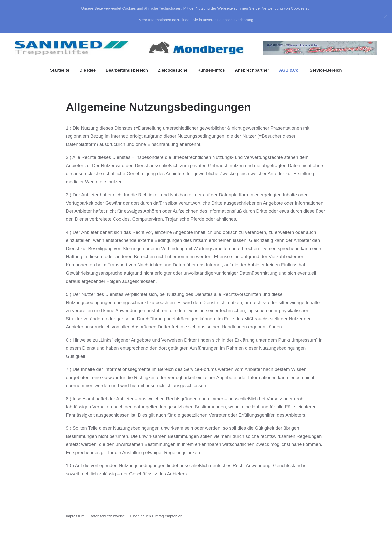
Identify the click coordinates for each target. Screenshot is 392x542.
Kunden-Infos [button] (211, 70)
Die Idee (88, 70)
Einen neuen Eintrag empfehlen (156, 516)
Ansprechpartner (252, 70)
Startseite (60, 70)
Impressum (75, 516)
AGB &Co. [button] (289, 70)
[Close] (385, 17)
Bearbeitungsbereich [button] (127, 70)
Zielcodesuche (173, 70)
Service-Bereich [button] (326, 70)
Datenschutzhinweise (107, 516)
